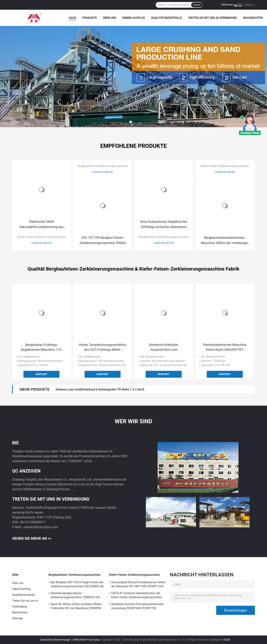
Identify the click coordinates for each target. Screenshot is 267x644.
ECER (227, 640)
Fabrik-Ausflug (134, 18)
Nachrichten (253, 18)
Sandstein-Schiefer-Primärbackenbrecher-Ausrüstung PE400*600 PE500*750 (138, 606)
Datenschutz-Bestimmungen (55, 640)
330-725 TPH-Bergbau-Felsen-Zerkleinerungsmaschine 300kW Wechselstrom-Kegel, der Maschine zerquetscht (103, 241)
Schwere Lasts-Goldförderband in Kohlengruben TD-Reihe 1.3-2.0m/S (100, 389)
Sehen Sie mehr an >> (32, 538)
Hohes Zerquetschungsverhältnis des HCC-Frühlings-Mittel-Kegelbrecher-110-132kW (103, 348)
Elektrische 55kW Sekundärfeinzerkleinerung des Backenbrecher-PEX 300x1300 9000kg (42, 225)
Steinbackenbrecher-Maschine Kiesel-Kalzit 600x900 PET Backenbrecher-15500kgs (225, 348)
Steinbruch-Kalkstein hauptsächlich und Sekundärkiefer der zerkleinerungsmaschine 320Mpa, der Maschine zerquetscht (164, 348)
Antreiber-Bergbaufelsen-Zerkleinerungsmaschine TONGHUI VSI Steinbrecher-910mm (75, 596)
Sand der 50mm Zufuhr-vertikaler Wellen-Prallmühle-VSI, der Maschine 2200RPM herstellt (77, 607)
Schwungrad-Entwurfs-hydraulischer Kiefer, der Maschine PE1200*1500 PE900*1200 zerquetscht (139, 585)
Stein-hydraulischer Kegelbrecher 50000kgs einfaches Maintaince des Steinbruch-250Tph (164, 225)
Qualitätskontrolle (166, 18)
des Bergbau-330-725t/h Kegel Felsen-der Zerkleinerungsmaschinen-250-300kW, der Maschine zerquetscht (77, 585)
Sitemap (17, 618)
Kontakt (41, 374)
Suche (197, 5)
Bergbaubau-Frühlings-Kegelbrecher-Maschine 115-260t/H (42, 348)
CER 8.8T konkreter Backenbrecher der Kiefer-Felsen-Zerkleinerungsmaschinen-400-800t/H (137, 596)
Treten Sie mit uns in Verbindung (212, 18)
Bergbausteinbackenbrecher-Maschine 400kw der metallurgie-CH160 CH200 (225, 241)
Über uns (110, 18)
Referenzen (227, 5)
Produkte (90, 18)
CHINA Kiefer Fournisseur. (87, 640)
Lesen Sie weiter (42, 243)
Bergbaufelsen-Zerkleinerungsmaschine (103, 166)
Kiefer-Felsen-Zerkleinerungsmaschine (41, 237)
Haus (73, 18)
